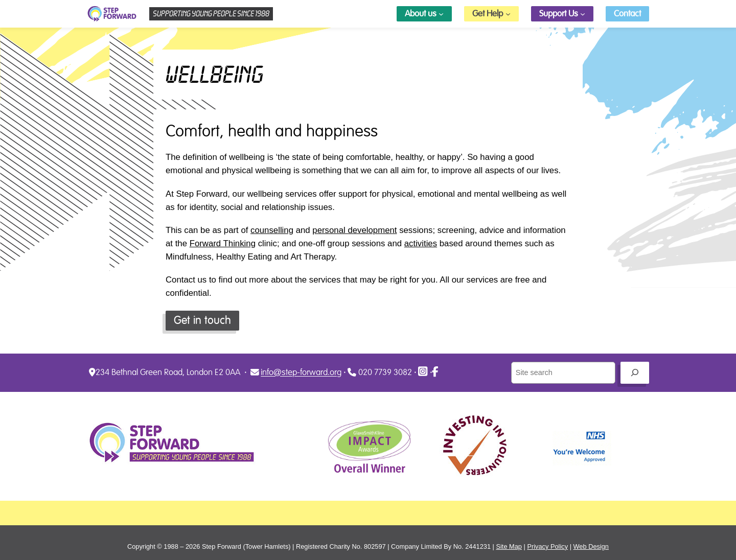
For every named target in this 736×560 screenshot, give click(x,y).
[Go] (635, 373)
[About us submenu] (441, 14)
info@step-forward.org (301, 373)
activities (421, 243)
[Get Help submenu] (508, 14)
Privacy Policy (547, 546)
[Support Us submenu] (583, 14)
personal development (354, 230)
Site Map (509, 546)
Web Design (591, 546)
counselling (272, 230)
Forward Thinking (223, 243)
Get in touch (202, 320)
